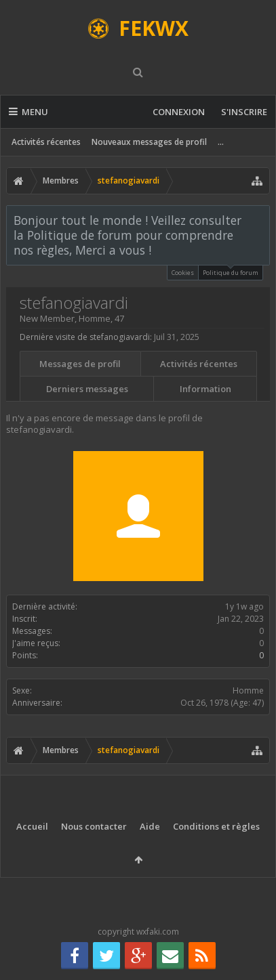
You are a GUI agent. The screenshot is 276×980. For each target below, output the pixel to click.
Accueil (32, 826)
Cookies (183, 273)
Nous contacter (94, 826)
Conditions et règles (216, 826)
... (221, 142)
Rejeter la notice (260, 219)
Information (205, 389)
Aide (150, 826)
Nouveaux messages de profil (149, 142)
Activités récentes (46, 142)
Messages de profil (80, 364)
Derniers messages (87, 389)
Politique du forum (231, 271)
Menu (28, 112)
